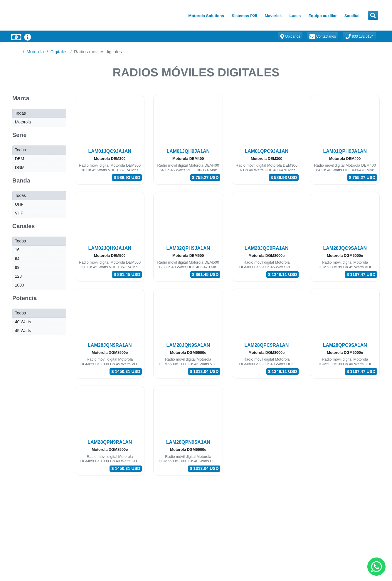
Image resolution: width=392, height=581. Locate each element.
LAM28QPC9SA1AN (345, 345)
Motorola (35, 52)
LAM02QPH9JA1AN (188, 248)
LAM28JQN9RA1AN (110, 345)
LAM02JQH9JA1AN (110, 248)
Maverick (273, 16)
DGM (20, 168)
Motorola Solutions (206, 16)
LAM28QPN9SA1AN (188, 442)
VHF (19, 213)
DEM (20, 159)
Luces (295, 16)
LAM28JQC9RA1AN (266, 248)
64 (17, 259)
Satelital (352, 16)
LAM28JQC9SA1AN (345, 248)
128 (18, 276)
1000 (20, 285)
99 (17, 267)
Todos (20, 241)
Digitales (59, 52)
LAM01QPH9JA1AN (345, 151)
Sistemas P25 (244, 16)
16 (17, 250)
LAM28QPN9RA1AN (110, 442)
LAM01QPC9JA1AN (267, 151)
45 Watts (23, 331)
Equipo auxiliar (322, 16)
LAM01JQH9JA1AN (188, 151)
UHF (19, 204)
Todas (20, 113)
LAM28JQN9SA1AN (188, 345)
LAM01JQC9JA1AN (110, 151)
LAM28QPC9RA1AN (266, 345)
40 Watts (23, 322)
